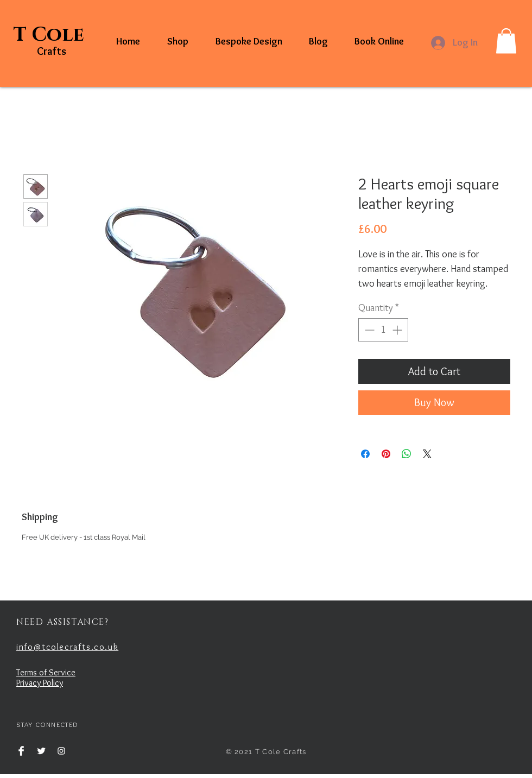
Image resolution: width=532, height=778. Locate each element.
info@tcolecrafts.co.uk (67, 647)
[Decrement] (368, 330)
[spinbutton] (383, 330)
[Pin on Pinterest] (386, 454)
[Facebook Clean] (21, 751)
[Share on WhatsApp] (407, 454)
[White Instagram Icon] (61, 751)
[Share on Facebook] (365, 454)
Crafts (52, 51)
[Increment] (398, 330)
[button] (506, 41)
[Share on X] (427, 454)
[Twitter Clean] (41, 751)
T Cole (51, 35)
